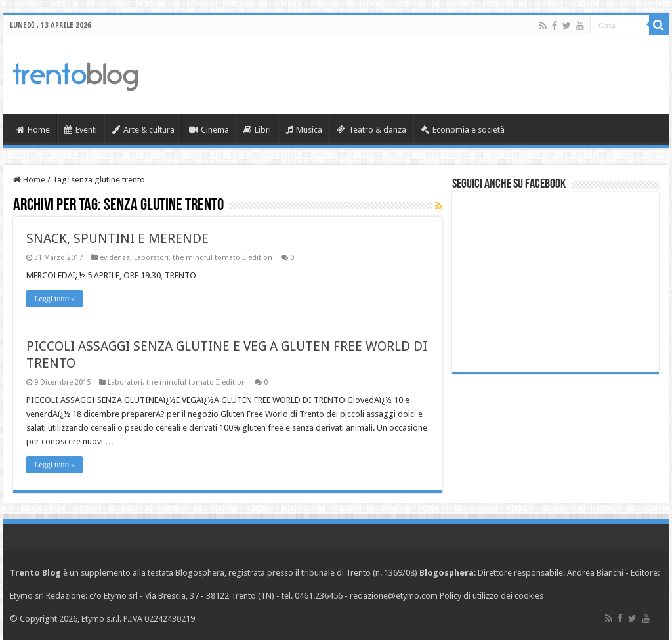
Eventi (81, 130)
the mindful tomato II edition (222, 258)
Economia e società (463, 130)
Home (33, 130)
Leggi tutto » (54, 299)
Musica (304, 130)
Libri (257, 130)
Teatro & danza (371, 130)
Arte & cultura (143, 130)
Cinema (209, 130)
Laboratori (151, 258)
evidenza (115, 258)
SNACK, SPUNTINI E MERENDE (117, 238)
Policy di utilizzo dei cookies (492, 596)
